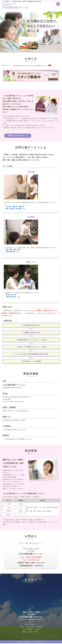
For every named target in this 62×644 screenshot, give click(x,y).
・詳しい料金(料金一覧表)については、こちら (15, 430)
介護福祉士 (9, 511)
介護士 (9, 504)
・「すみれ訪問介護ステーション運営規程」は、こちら (18, 439)
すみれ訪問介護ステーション (29, 642)
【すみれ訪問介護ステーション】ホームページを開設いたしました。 (31, 65)
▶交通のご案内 (7, 400)
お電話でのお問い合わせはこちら (19, 136)
